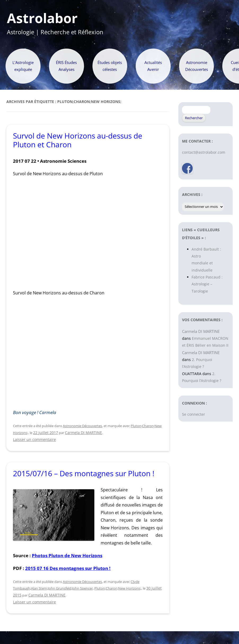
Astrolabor (42, 18)
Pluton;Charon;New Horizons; (118, 588)
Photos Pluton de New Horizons (67, 555)
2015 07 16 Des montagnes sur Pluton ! (68, 568)
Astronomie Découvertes (197, 66)
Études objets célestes (110, 66)
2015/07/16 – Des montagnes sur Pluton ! (84, 473)
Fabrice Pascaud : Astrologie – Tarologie (207, 284)
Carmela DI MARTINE (83, 433)
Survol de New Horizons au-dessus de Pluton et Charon (78, 140)
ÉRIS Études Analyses (66, 66)
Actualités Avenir (153, 66)
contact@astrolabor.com (204, 152)
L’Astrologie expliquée (23, 66)
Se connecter (194, 414)
